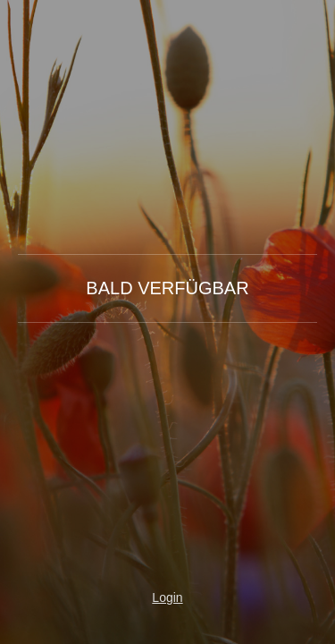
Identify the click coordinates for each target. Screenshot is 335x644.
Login (167, 597)
